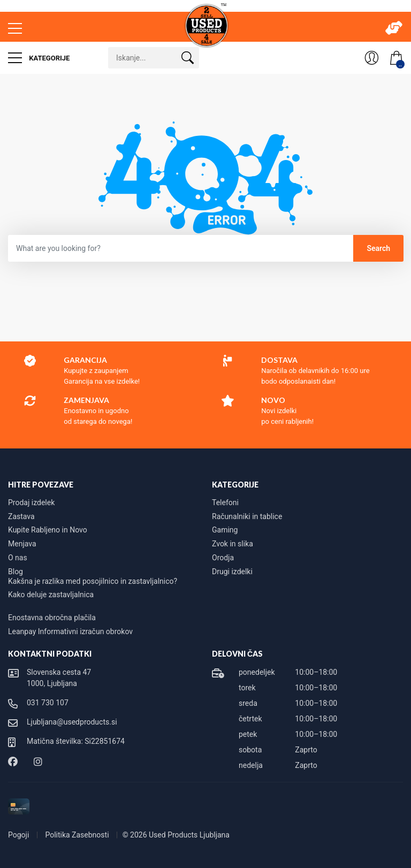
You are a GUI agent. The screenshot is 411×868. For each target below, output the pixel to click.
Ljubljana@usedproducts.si (72, 722)
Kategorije (39, 58)
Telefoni (225, 502)
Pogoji (20, 835)
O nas (18, 558)
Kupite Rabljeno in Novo (48, 530)
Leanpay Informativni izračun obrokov (70, 631)
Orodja (223, 558)
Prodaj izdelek (31, 502)
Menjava (22, 544)
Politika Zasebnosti (78, 835)
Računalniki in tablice (247, 516)
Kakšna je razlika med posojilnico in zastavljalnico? (93, 581)
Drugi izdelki (232, 572)
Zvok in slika (233, 544)
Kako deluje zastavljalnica (51, 595)
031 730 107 (48, 703)
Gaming (225, 530)
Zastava (21, 516)
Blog (16, 572)
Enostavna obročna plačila (52, 618)
